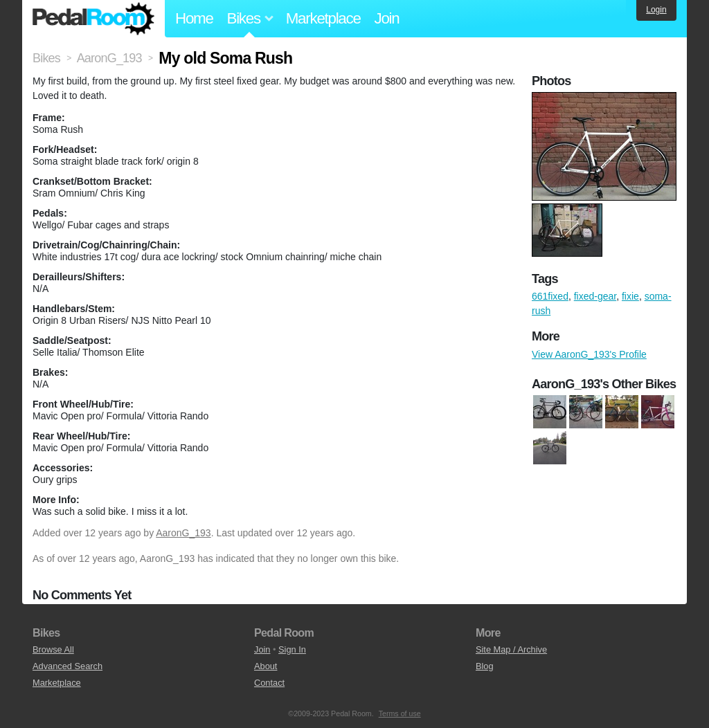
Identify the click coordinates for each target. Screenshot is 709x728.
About (266, 666)
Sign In (292, 649)
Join (387, 18)
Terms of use (400, 713)
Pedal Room (93, 19)
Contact (269, 683)
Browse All (53, 649)
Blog (485, 666)
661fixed (550, 296)
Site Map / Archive (511, 649)
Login (656, 10)
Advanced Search (68, 666)
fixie (630, 296)
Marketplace (323, 18)
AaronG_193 (183, 533)
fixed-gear (595, 296)
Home (194, 18)
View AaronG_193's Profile (589, 354)
